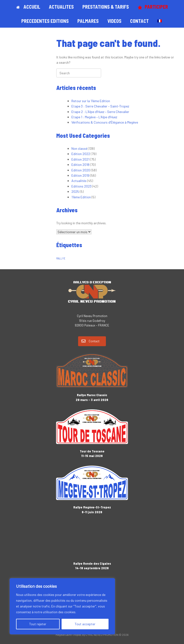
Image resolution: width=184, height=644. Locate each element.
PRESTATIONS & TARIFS (106, 7)
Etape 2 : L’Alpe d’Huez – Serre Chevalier (100, 112)
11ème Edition (81, 197)
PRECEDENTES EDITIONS (45, 21)
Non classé (79, 148)
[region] (62, 606)
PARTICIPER (153, 7)
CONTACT (139, 21)
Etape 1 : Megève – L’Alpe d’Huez (94, 117)
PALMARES (88, 21)
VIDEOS (114, 21)
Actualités (79, 181)
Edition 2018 (80, 165)
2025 (75, 191)
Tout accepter (85, 624)
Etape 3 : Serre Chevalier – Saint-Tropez (100, 106)
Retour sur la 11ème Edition (91, 101)
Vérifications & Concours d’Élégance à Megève (105, 122)
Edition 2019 (80, 175)
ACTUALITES (61, 7)
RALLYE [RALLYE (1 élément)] (61, 258)
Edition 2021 (80, 159)
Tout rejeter (38, 624)
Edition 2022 (81, 154)
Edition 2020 (81, 170)
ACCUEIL (28, 7)
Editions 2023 (81, 186)
